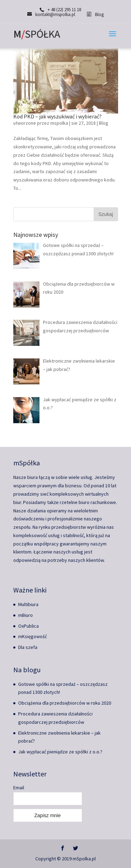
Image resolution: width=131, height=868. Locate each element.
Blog (104, 123)
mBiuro (26, 615)
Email (19, 788)
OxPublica (28, 626)
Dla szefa (28, 647)
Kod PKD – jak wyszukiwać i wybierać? (57, 116)
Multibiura (28, 604)
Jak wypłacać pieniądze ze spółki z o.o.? (60, 752)
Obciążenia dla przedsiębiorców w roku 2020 (65, 703)
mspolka (59, 123)
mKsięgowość (32, 636)
